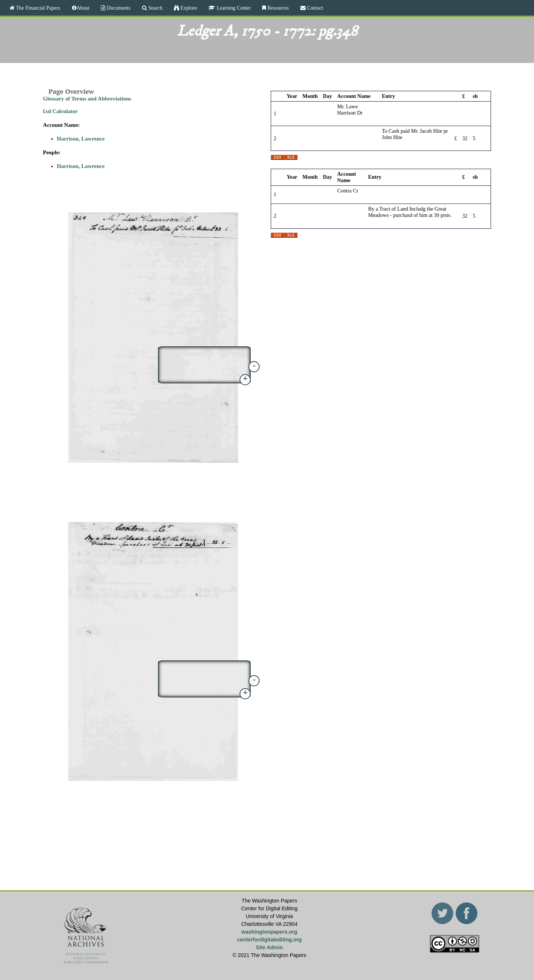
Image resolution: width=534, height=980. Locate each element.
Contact (314, 8)
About (83, 8)
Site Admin (269, 947)
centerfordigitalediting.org (269, 940)
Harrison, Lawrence (81, 139)
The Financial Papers (37, 8)
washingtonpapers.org (269, 932)
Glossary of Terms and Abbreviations (87, 99)
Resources (277, 8)
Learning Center (233, 8)
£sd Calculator (60, 111)
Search (155, 8)
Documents (118, 8)
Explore (188, 8)
